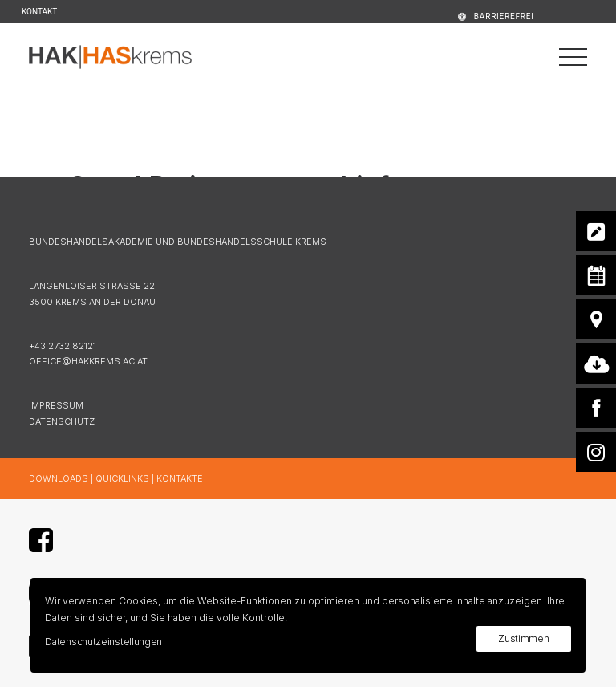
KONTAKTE (180, 478)
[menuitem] (475, 16)
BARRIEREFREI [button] (504, 16)
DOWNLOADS (59, 478)
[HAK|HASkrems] (110, 57)
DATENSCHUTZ (62, 421)
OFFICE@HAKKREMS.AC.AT (88, 361)
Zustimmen (523, 638)
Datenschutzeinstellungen (103, 642)
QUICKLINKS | (126, 478)
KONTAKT (39, 12)
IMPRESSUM (56, 405)
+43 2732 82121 (63, 346)
